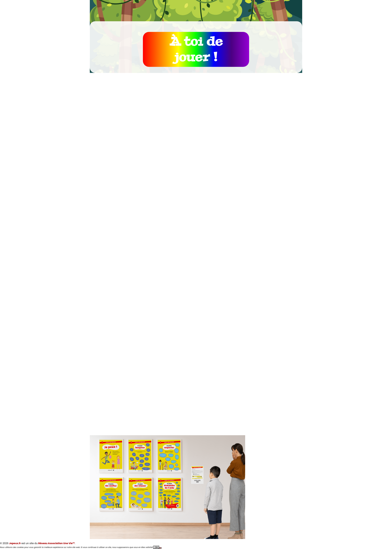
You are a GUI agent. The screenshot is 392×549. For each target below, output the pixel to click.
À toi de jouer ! (196, 49)
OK (156, 547)
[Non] (160, 548)
